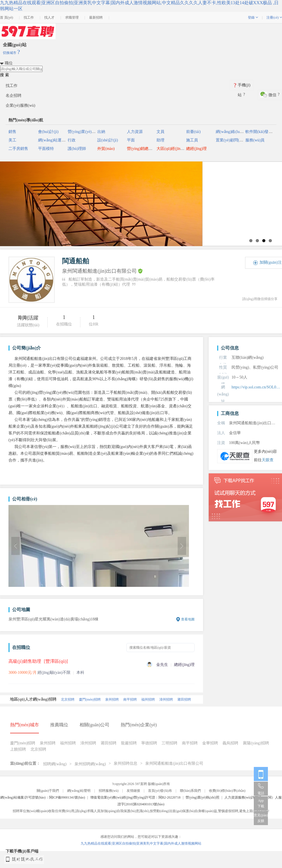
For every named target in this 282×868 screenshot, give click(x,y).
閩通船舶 (76, 261)
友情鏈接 (133, 791)
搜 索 (5, 75)
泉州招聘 (112, 699)
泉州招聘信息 (125, 763)
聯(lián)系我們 (190, 791)
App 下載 (261, 803)
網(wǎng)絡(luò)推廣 (233, 132)
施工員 (192, 140)
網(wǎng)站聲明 (79, 791)
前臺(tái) (193, 132)
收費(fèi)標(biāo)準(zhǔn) (227, 791)
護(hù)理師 (77, 149)
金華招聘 (210, 743)
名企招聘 (14, 96)
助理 (160, 140)
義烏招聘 (230, 743)
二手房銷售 (18, 149)
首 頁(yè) (6, 18)
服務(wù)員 (255, 140)
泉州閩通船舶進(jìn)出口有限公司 (174, 763)
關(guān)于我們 (48, 791)
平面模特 (46, 149)
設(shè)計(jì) (108, 140)
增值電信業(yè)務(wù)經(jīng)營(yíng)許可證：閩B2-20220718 (135, 797)
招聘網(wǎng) (55, 764)
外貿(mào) (106, 149)
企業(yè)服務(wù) (20, 105)
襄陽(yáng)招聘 (256, 743)
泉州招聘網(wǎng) (90, 764)
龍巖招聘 (129, 743)
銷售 (12, 132)
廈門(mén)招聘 (90, 699)
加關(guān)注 (271, 262)
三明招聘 (169, 743)
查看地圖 (188, 619)
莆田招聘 (184, 699)
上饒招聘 (18, 749)
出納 (101, 132)
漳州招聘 (166, 699)
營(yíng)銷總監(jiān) (144, 149)
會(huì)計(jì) (48, 132)
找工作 (29, 18)
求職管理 (72, 18)
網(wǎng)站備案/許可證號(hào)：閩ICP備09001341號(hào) (43, 797)
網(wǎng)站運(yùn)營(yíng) (61, 140)
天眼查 (268, 460)
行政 (72, 140)
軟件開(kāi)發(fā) (260, 132)
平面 (131, 140)
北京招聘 (68, 699)
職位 (9, 63)
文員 (160, 132)
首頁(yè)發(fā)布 (160, 791)
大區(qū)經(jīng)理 (172, 149)
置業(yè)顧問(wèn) (231, 140)
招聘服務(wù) (109, 791)
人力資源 (135, 132)
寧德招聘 (149, 743)
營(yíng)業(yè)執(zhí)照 (202, 797)
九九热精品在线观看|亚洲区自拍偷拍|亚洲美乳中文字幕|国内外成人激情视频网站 (141, 843)
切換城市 (11, 53)
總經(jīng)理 (196, 149)
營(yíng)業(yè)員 (82, 132)
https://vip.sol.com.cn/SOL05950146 (257, 387)
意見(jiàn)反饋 (261, 818)
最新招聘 (96, 18)
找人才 (49, 18)
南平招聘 (130, 699)
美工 (12, 140)
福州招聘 (148, 699)
